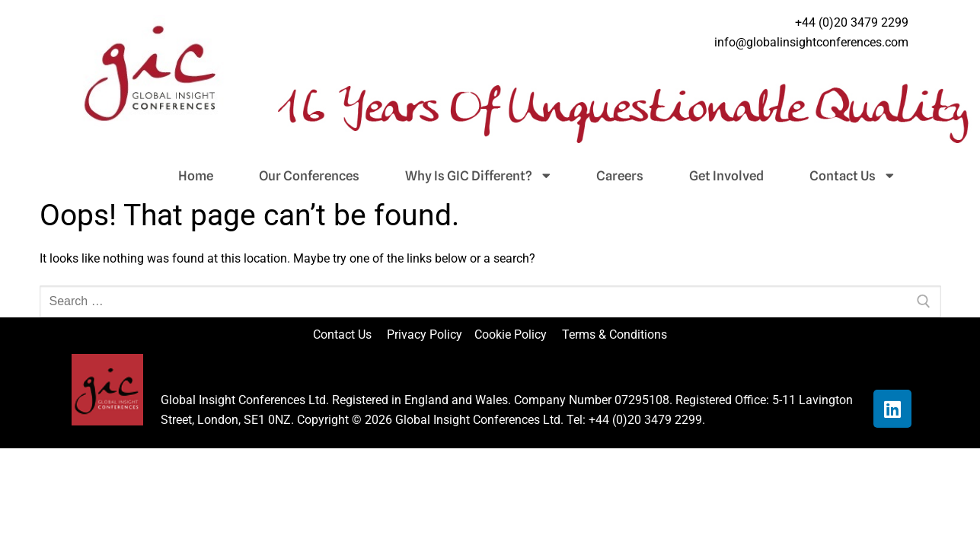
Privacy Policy (426, 335)
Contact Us (852, 176)
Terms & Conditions (614, 335)
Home (196, 176)
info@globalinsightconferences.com (811, 42)
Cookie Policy (517, 335)
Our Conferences (309, 176)
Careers (620, 176)
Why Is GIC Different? (478, 176)
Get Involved (726, 176)
